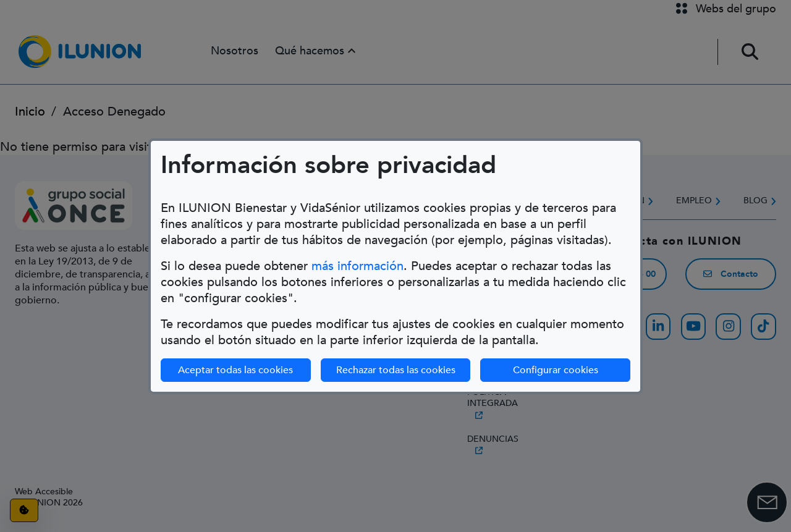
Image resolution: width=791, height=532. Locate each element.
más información (357, 266)
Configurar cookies (556, 370)
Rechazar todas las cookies (396, 370)
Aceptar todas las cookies (235, 370)
